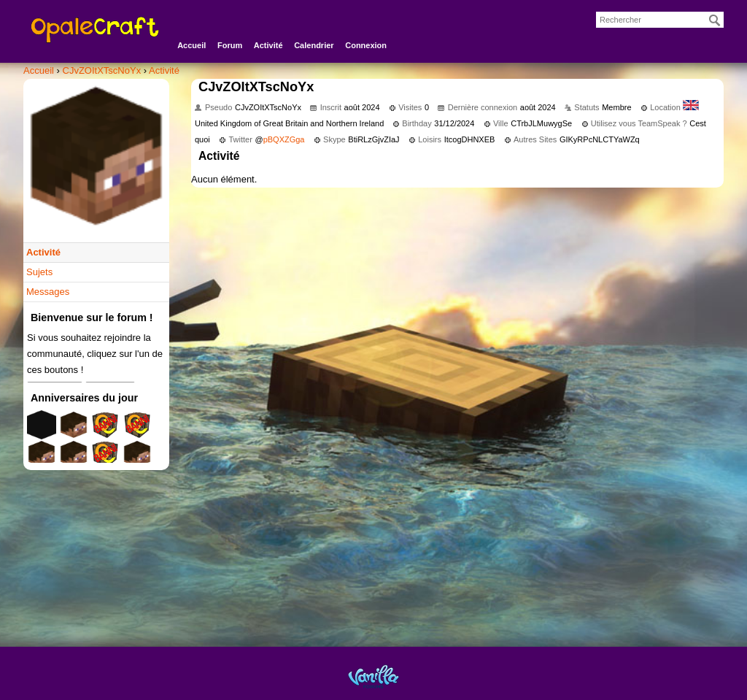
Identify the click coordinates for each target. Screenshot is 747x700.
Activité (268, 45)
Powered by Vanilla (373, 676)
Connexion (366, 45)
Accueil (191, 45)
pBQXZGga (284, 139)
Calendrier (314, 45)
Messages (48, 292)
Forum (230, 45)
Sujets (39, 272)
